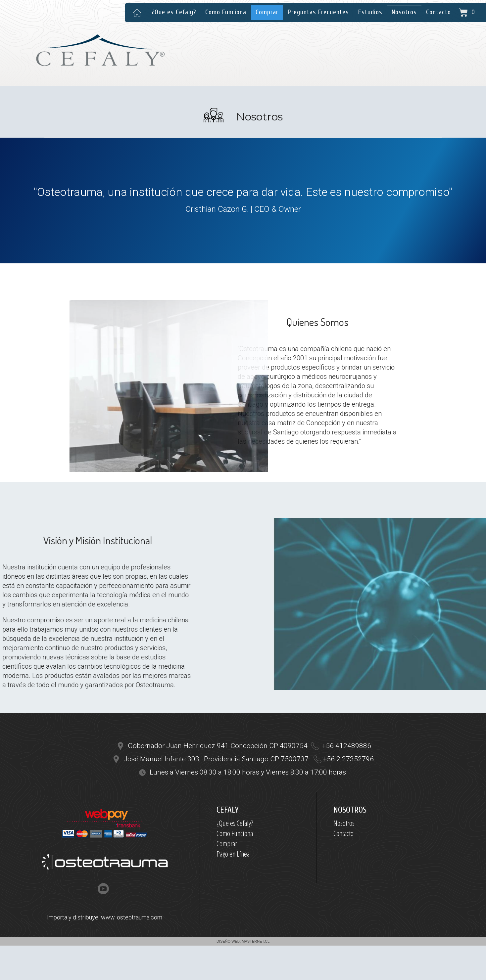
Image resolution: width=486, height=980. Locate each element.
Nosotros (404, 12)
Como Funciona (226, 12)
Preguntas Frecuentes (318, 12)
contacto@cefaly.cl (379, 33)
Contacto (438, 12)
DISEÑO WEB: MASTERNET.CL (243, 941)
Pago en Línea (233, 854)
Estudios (370, 12)
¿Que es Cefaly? (174, 12)
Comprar (267, 12)
